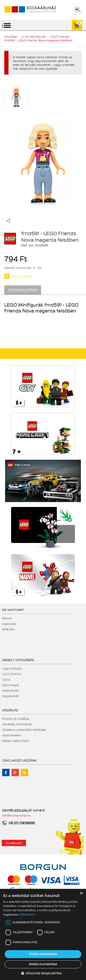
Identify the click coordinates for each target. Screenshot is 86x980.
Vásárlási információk (17, 724)
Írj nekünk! (14, 843)
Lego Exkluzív (12, 668)
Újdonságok (11, 685)
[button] (43, 973)
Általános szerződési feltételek (24, 730)
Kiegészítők (10, 696)
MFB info (8, 629)
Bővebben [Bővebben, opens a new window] (27, 914)
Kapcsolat (9, 624)
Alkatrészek (11, 690)
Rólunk (7, 618)
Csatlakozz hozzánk (19, 760)
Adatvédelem (12, 735)
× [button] (81, 893)
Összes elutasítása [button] (43, 964)
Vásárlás (10, 710)
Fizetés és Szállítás (16, 719)
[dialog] (43, 934)
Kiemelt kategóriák (18, 660)
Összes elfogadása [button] (43, 954)
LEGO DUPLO (12, 674)
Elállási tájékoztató (16, 741)
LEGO (6, 679)
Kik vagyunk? (13, 610)
